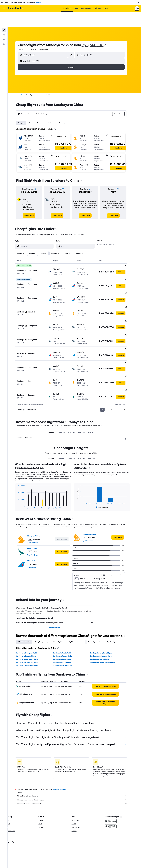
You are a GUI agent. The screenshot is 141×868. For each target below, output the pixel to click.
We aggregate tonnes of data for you (75, 763)
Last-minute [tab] (53, 108)
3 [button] (115, 373)
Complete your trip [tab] (45, 605)
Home (20, 80)
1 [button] (106, 373)
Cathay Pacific (36, 511)
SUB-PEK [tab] (95, 396)
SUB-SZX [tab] (85, 396)
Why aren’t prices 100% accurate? (75, 767)
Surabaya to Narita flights (65, 616)
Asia (26, 80)
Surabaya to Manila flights (103, 622)
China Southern (36, 524)
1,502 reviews (36, 505)
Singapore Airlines (37, 499)
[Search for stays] (4, 20)
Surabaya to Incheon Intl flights (104, 619)
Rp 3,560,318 (96, 30)
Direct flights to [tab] (62, 605)
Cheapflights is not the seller (75, 759)
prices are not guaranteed (63, 752)
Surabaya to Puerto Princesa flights (106, 625)
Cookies (38, 2)
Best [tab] (34, 108)
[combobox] (25, 34)
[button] (139, 2)
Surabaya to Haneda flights (29, 619)
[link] (32, 200)
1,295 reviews (36, 518)
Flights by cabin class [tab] (79, 605)
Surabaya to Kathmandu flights (31, 628)
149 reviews (35, 530)
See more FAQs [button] (58, 590)
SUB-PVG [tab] (54, 396)
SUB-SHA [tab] (75, 396)
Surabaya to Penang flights (66, 619)
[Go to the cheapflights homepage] (16, 8)
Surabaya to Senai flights (65, 622)
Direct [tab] (42, 108)
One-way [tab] (65, 108)
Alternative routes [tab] (27, 605)
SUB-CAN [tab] (64, 396)
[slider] (131, 232)
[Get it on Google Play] (114, 784)
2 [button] (110, 373)
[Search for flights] (4, 15)
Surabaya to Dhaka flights (65, 628)
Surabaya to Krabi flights (65, 625)
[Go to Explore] (4, 29)
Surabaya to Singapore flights (30, 616)
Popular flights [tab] (115, 605)
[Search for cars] (4, 24)
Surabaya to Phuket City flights (30, 625)
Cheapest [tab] (24, 108)
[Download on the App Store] (114, 789)
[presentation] (109, 30)
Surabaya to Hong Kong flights (104, 616)
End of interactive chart (20, 470)
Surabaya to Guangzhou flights (30, 622)
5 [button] (124, 373)
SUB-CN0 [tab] (54, 422)
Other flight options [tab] (98, 605)
